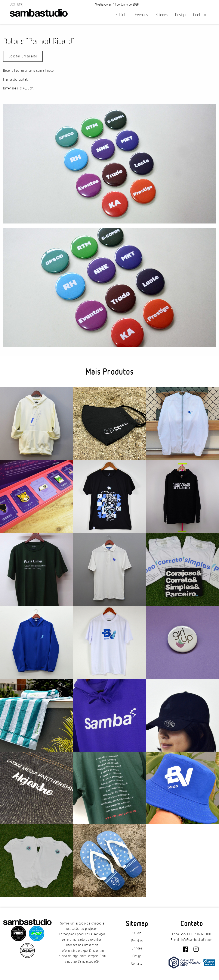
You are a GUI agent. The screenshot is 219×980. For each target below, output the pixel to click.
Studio (137, 933)
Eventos (141, 15)
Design (180, 15)
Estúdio (122, 15)
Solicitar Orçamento (23, 56)
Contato (200, 15)
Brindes (162, 15)
